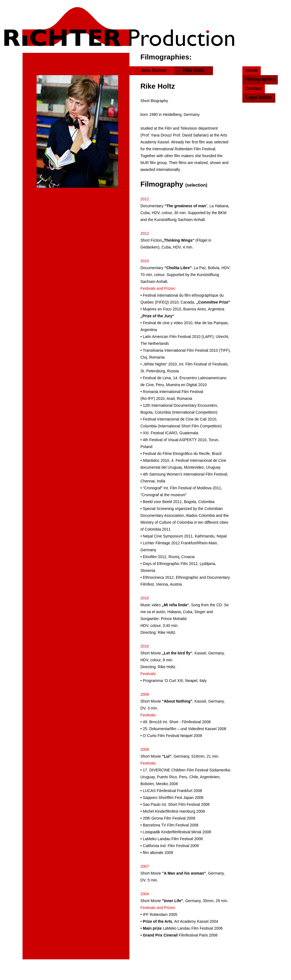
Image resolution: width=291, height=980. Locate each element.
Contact (254, 88)
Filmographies (260, 79)
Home (251, 70)
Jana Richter (154, 70)
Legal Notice (259, 97)
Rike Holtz (194, 70)
